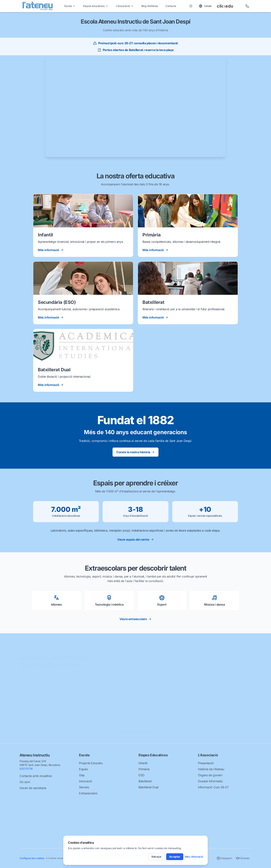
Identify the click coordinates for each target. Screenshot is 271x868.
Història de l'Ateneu (211, 769)
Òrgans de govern (210, 775)
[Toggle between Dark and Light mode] (191, 6)
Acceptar (175, 857)
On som (25, 782)
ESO (141, 775)
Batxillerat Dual (149, 787)
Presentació (206, 763)
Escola (70, 6)
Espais (83, 769)
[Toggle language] (205, 6)
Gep (82, 775)
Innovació (86, 781)
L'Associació (125, 6)
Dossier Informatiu (210, 781)
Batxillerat (145, 781)
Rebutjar (156, 857)
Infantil (143, 763)
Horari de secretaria (33, 788)
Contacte (171, 6)
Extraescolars (88, 793)
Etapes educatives (96, 6)
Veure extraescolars (135, 619)
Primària (144, 769)
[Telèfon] (247, 6)
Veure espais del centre (135, 539)
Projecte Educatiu (91, 763)
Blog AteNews (150, 6)
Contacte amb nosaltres (36, 776)
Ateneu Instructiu (35, 755)
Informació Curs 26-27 (213, 787)
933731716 (26, 769)
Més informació (194, 857)
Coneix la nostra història (135, 452)
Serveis (84, 787)
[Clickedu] (228, 6)
